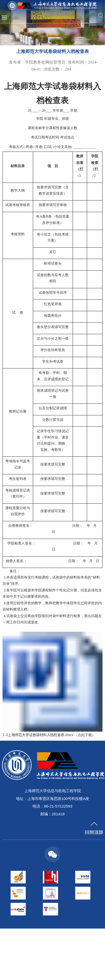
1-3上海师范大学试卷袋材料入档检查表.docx (38, 735)
